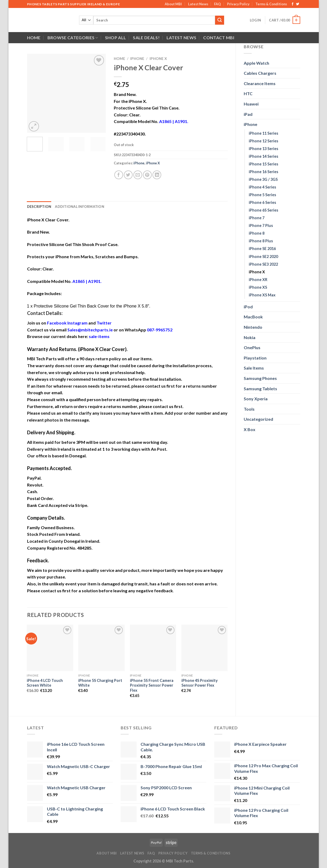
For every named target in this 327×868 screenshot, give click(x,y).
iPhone (250, 124)
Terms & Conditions (271, 4)
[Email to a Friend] (138, 175)
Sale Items (254, 368)
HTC (248, 93)
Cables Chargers (260, 73)
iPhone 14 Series (263, 156)
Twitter (104, 323)
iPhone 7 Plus (261, 225)
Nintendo (253, 327)
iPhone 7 (257, 218)
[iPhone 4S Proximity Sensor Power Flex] (205, 648)
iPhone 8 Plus (261, 241)
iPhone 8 (257, 233)
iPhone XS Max (262, 295)
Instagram (77, 323)
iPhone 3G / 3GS (263, 179)
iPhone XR (258, 280)
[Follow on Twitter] (298, 4)
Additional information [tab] (80, 207)
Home (34, 38)
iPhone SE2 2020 (263, 257)
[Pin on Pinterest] (147, 175)
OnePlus (252, 347)
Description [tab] (39, 207)
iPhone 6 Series (262, 202)
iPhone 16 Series (263, 172)
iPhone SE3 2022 (263, 264)
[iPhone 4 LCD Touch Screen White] (50, 648)
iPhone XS (258, 287)
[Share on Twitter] (128, 175)
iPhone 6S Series (263, 210)
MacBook (253, 317)
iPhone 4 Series (262, 187)
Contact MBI (219, 38)
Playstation (255, 358)
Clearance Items (260, 83)
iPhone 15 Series (263, 164)
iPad (248, 114)
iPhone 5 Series (262, 195)
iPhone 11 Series (263, 133)
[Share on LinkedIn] (157, 175)
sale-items (99, 336)
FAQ (217, 4)
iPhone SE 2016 (262, 249)
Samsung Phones (260, 378)
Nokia (250, 337)
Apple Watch (256, 63)
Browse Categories (73, 38)
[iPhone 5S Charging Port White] (101, 648)
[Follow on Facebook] (293, 4)
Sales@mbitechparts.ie (90, 330)
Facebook (57, 323)
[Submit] (220, 20)
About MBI (173, 4)
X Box (250, 429)
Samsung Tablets (260, 389)
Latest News (198, 4)
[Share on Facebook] (119, 175)
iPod (248, 307)
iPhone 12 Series (263, 141)
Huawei (251, 104)
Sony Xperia (256, 399)
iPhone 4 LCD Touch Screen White (45, 683)
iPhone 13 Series (263, 149)
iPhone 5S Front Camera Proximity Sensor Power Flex (152, 685)
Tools (249, 409)
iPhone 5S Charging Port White (100, 683)
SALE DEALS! (146, 38)
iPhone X (257, 272)
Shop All (116, 38)
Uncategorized (258, 419)
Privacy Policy (238, 4)
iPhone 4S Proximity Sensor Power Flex (200, 683)
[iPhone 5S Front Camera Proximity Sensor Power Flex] (153, 648)
